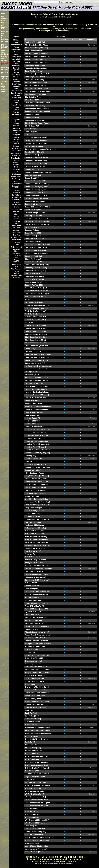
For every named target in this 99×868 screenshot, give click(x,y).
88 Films (16, 40)
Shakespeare (16, 205)
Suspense (16, 228)
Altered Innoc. (16, 50)
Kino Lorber (16, 151)
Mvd (16, 172)
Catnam (16, 72)
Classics (16, 77)
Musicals (16, 169)
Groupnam (16, 135)
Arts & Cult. (16, 59)
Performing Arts (16, 187)
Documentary (16, 98)
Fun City (16, 126)
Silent (16, 214)
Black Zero (16, 61)
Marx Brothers (16, 158)
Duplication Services (5, 78)
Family (16, 110)
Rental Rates (4, 22)
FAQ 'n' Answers (4, 17)
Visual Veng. (16, 264)
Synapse (16, 230)
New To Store (16, 174)
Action (16, 47)
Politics (16, 190)
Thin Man (16, 235)
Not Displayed (16, 177)
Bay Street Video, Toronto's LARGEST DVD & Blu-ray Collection (55, 17)
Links (3, 84)
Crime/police (16, 84)
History (16, 137)
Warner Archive (16, 272)
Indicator (16, 146)
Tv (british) (16, 242)
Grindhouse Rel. (16, 132)
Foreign (16, 123)
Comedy (16, 79)
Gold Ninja (16, 128)
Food (16, 117)
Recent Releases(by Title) (5, 46)
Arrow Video (16, 57)
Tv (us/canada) (16, 247)
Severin (16, 202)
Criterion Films (16, 91)
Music (16, 167)
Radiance (16, 193)
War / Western (16, 269)
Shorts (16, 207)
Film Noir (16, 112)
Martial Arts (16, 156)
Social (16, 217)
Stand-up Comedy (16, 222)
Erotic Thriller (16, 105)
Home (3, 14)
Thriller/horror (16, 240)
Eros (16, 103)
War (16, 267)
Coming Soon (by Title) (4, 59)
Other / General (16, 184)
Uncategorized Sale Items (16, 276)
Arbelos (16, 54)
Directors (16, 95)
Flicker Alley (16, 115)
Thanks (4, 81)
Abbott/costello (16, 45)
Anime (16, 52)
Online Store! (4, 90)
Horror (16, 140)
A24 (16, 42)
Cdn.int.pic (16, 75)
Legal (3, 87)
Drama (16, 100)
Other (16, 181)
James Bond (16, 149)
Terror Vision (16, 233)
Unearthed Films (16, 250)
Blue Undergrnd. (16, 65)
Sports (16, 219)
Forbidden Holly (16, 120)
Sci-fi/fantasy (16, 197)
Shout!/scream (16, 209)
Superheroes (16, 225)
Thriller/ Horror (16, 237)
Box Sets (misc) (16, 69)
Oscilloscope (16, 179)
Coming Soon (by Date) (4, 52)
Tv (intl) (16, 245)
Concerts (16, 82)
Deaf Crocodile (16, 93)
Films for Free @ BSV (4, 33)
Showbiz (16, 212)
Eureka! (16, 107)
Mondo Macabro (16, 161)
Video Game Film (16, 257)
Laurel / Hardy (16, 153)
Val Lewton (16, 253)
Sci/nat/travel (16, 200)
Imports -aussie (16, 143)
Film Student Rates (4, 27)
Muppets (16, 165)
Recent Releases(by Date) (5, 40)
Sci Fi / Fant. (16, 195)
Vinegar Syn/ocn (16, 261)
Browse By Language (5, 69)
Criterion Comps (16, 87)
